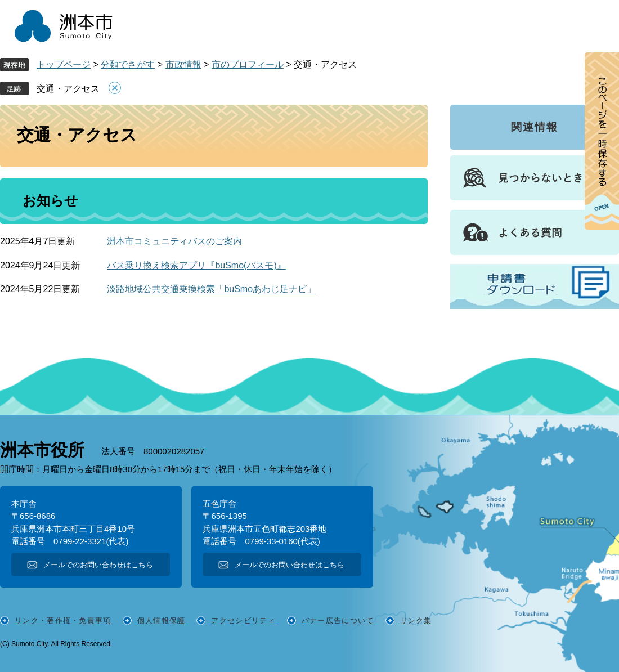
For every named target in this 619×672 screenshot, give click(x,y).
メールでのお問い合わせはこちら (98, 565)
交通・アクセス (68, 89)
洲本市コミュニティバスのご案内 (174, 241)
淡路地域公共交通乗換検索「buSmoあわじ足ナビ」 (211, 289)
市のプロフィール (248, 64)
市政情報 (183, 64)
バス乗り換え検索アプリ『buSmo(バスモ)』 (196, 265)
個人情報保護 (162, 621)
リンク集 (416, 621)
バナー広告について (338, 621)
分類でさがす (128, 64)
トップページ (64, 64)
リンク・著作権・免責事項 (63, 621)
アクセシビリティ (243, 621)
